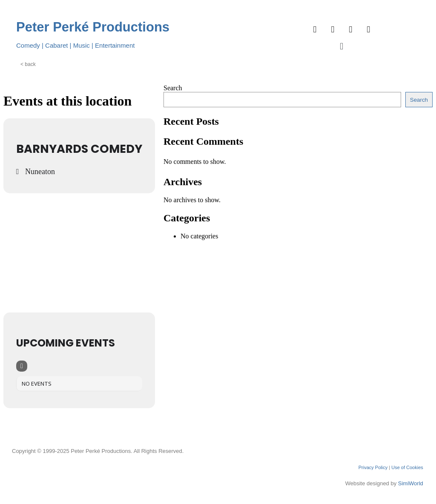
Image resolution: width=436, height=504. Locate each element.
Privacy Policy (373, 467)
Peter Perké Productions (93, 27)
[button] (342, 46)
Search (173, 88)
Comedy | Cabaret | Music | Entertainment (75, 45)
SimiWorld (411, 483)
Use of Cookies (407, 467)
